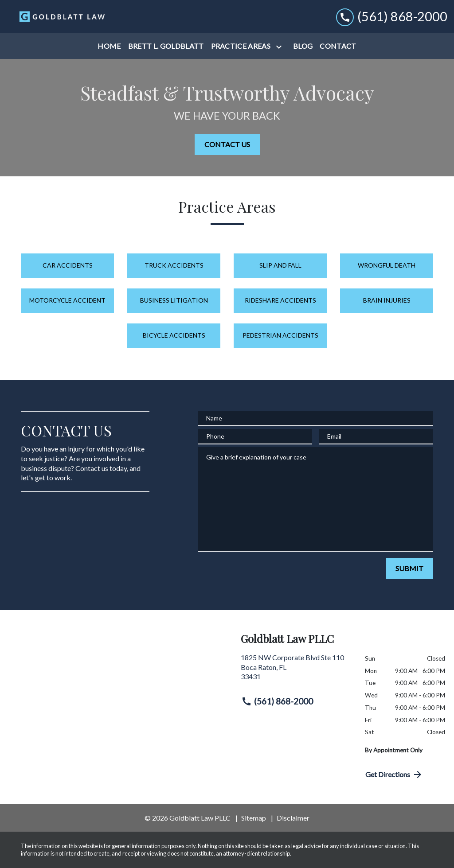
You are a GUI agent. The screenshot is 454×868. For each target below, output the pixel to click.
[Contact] (338, 46)
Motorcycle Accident (67, 300)
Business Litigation (174, 300)
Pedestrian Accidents (280, 335)
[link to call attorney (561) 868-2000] (392, 17)
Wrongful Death (387, 265)
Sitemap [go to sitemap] (254, 818)
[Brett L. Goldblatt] (166, 46)
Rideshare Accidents (280, 300)
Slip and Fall (280, 265)
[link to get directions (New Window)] (296, 671)
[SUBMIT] (409, 568)
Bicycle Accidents (174, 335)
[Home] (109, 46)
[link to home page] (62, 16)
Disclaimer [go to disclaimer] (293, 818)
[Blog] (303, 46)
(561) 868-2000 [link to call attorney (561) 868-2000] (277, 701)
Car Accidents (68, 265)
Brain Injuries (387, 300)
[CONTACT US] (227, 144)
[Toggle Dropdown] (281, 47)
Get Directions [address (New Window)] (394, 775)
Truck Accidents (174, 265)
